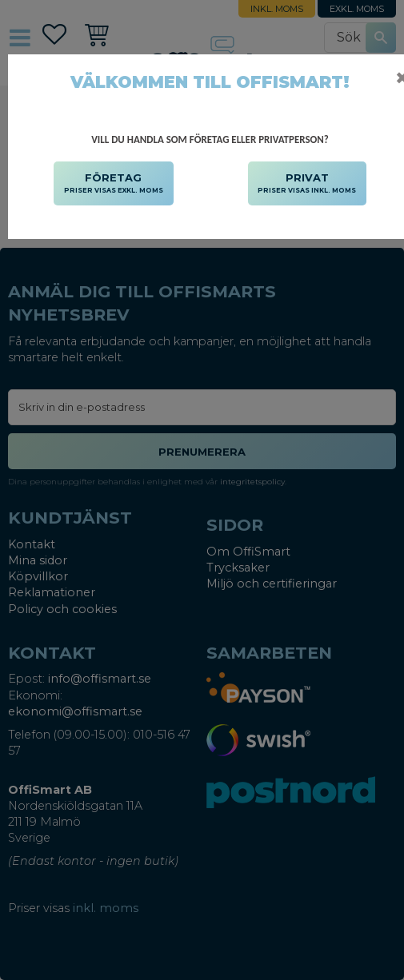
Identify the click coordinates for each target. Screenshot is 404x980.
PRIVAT (307, 184)
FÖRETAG (114, 184)
